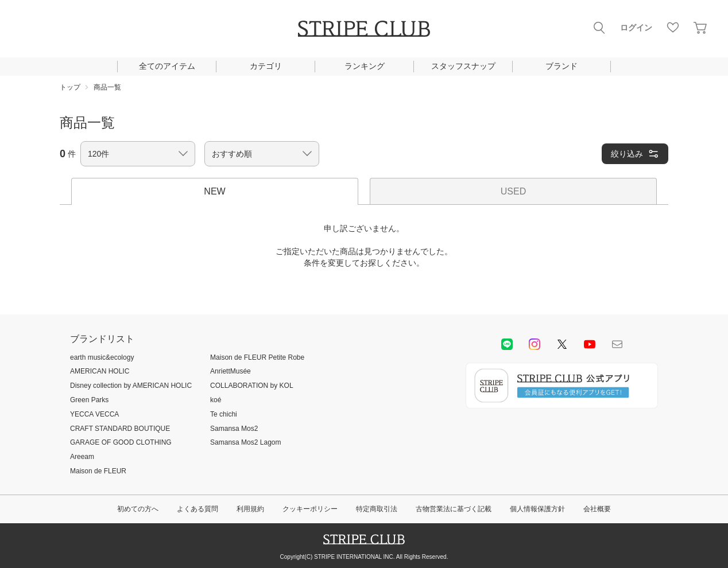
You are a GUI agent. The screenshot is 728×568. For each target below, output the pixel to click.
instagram (535, 344)
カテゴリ (266, 66)
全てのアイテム (167, 66)
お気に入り (673, 28)
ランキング (365, 66)
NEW (214, 191)
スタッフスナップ (463, 66)
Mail (617, 344)
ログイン (636, 28)
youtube (590, 344)
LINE (507, 344)
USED (513, 191)
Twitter (562, 344)
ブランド (562, 66)
